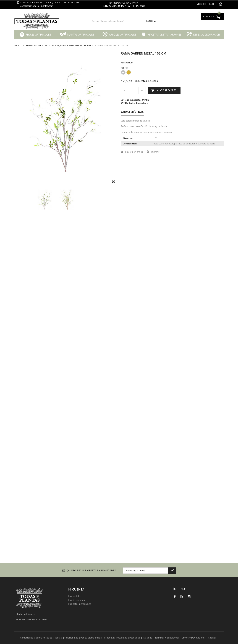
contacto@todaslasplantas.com (37, 6)
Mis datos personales (80, 604)
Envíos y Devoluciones (194, 638)
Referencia (127, 63)
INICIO (17, 46)
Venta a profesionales (66, 638)
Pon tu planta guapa (91, 638)
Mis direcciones (77, 600)
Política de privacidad (141, 638)
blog (212, 4)
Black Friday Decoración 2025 (32, 619)
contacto (201, 4)
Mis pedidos (75, 596)
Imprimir (155, 152)
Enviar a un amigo (134, 152)
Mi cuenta (76, 590)
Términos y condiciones (167, 638)
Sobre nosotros (44, 638)
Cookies (212, 638)
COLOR (125, 68)
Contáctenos (27, 638)
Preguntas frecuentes (116, 638)
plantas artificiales (25, 614)
